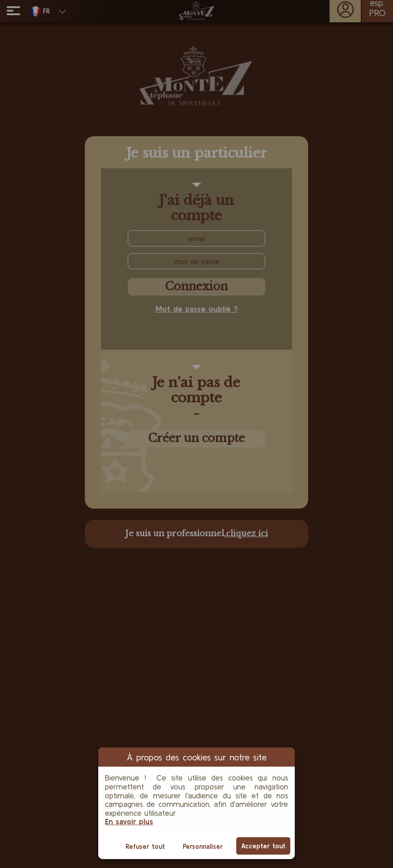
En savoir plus (129, 821)
